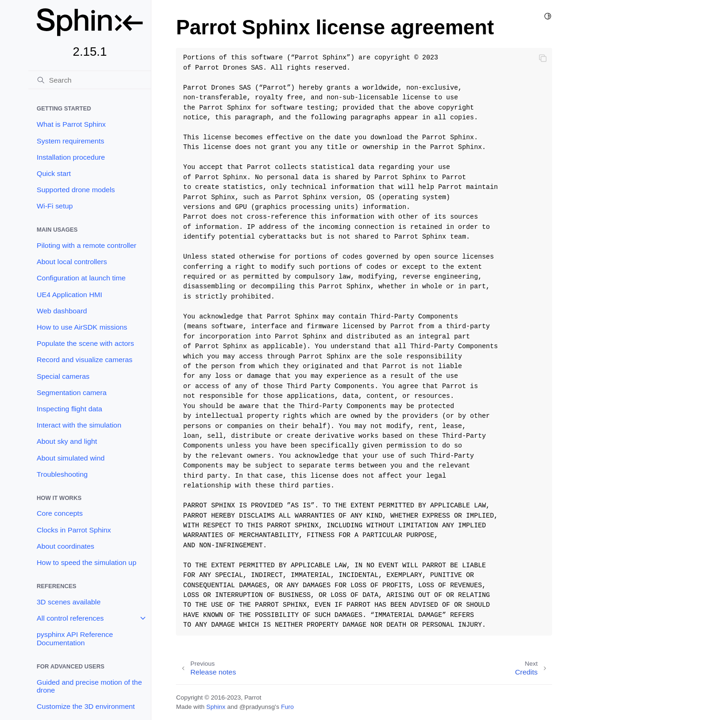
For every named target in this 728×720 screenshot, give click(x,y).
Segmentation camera (72, 392)
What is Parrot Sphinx (71, 124)
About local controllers (72, 262)
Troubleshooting (62, 474)
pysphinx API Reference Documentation (75, 639)
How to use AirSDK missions (82, 327)
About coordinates (65, 546)
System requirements (70, 141)
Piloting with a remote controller (87, 245)
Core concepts (60, 513)
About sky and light (67, 441)
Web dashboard (62, 311)
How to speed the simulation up (87, 562)
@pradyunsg (257, 707)
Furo (287, 707)
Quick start (54, 173)
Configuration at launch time (81, 278)
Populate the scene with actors (85, 343)
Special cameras (63, 376)
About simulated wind (71, 458)
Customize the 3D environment (86, 706)
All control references (70, 618)
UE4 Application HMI (69, 295)
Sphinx (216, 707)
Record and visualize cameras (84, 360)
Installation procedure (71, 157)
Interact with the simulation (79, 425)
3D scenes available (69, 602)
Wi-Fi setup (55, 206)
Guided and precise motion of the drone (89, 686)
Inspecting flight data (69, 409)
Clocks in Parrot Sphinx (74, 530)
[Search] (90, 80)
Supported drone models (76, 190)
